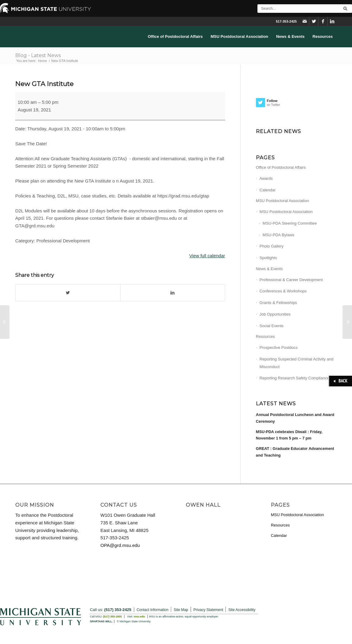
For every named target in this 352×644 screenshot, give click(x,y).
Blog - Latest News (38, 55)
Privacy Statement (208, 610)
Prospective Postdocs (279, 347)
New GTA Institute (44, 84)
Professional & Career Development (291, 280)
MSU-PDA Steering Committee (290, 223)
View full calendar (207, 256)
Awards (266, 178)
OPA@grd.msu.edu (120, 545)
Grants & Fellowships (278, 303)
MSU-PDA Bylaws (278, 235)
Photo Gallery (272, 246)
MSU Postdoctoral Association (282, 201)
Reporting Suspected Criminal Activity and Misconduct (296, 363)
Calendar (268, 190)
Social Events (272, 326)
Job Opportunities (275, 314)
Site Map (181, 610)
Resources (265, 336)
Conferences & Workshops (283, 291)
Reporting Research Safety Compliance (294, 378)
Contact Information (153, 610)
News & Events (269, 269)
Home (43, 61)
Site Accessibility (242, 610)
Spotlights (268, 258)
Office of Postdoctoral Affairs (281, 167)
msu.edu (139, 617)
